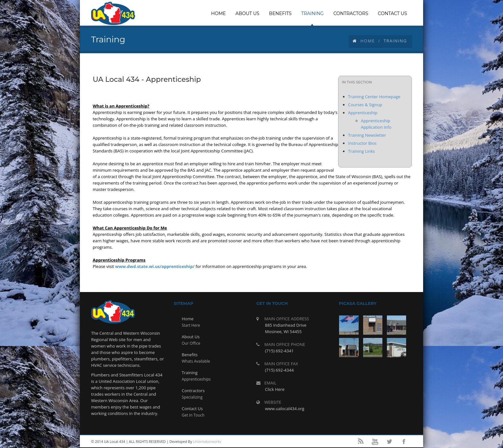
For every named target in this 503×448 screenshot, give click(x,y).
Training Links (362, 151)
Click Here (275, 389)
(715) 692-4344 (279, 370)
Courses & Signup (365, 105)
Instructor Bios (362, 143)
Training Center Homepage (374, 97)
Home (364, 41)
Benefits (190, 355)
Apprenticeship (363, 113)
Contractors (193, 391)
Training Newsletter (367, 135)
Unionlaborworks (207, 441)
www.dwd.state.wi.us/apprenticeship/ (155, 266)
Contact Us (192, 409)
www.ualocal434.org (285, 409)
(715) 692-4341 (279, 351)
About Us (191, 337)
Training (190, 373)
